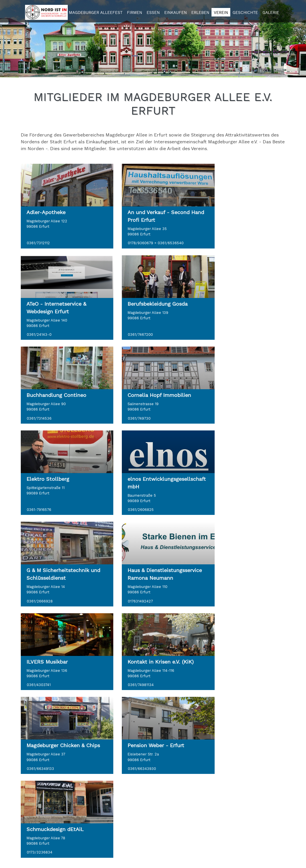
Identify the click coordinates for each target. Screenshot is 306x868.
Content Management (206, 856)
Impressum (124, 790)
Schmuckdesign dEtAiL (237, 586)
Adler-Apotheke (46, 213)
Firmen (134, 13)
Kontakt (120, 776)
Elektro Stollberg (48, 388)
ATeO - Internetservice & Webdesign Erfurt (238, 216)
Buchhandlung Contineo (147, 304)
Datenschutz (126, 783)
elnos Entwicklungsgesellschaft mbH (149, 395)
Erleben (200, 13)
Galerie (271, 13)
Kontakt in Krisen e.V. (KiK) (241, 487)
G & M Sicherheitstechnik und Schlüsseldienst (240, 391)
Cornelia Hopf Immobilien (240, 304)
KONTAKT (32, 756)
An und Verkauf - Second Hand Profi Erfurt (148, 216)
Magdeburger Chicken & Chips (56, 590)
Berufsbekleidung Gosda (57, 304)
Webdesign (158, 856)
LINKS (118, 756)
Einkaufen (175, 13)
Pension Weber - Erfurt (146, 586)
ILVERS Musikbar (138, 487)
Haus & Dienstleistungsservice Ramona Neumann (54, 495)
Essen (153, 13)
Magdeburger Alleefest (96, 13)
